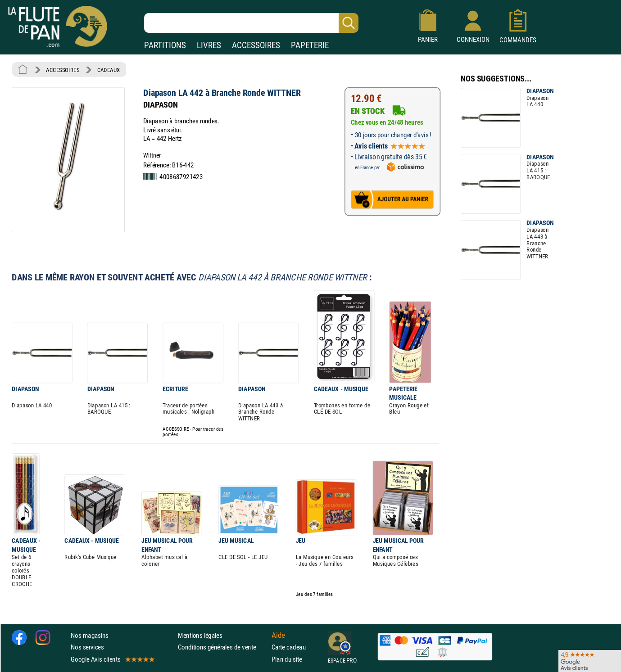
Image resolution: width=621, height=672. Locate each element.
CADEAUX (109, 70)
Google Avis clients (112, 659)
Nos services (87, 647)
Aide (278, 636)
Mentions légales (200, 635)
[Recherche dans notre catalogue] (251, 23)
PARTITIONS (165, 45)
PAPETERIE (310, 45)
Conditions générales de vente (223, 647)
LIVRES (209, 45)
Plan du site (287, 659)
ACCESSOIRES (256, 45)
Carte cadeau (289, 647)
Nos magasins (90, 635)
